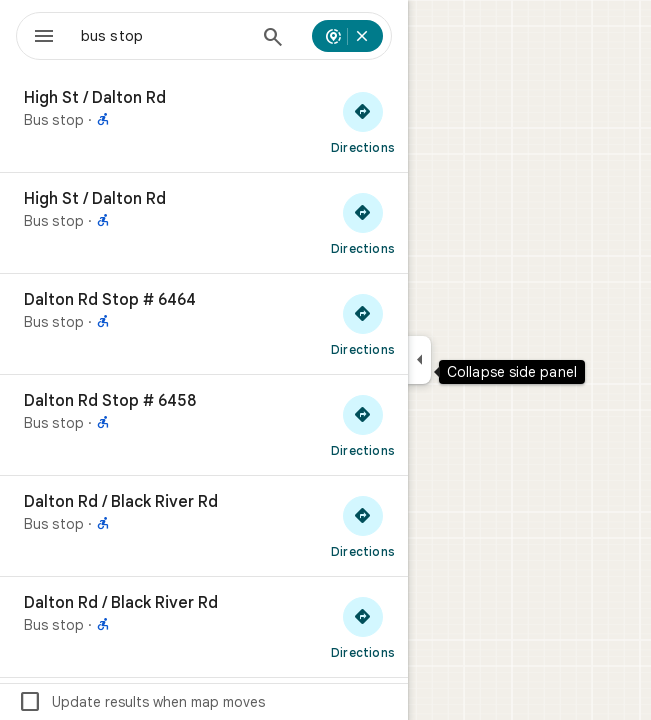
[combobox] (164, 36)
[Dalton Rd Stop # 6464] (204, 324)
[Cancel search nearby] (362, 36)
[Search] (273, 39)
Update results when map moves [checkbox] (141, 702)
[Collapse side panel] (419, 360)
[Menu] (44, 38)
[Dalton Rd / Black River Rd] (204, 526)
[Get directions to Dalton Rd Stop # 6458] (363, 425)
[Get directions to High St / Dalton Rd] (363, 122)
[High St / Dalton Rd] (204, 122)
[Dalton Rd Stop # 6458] (204, 425)
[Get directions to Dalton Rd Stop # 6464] (363, 324)
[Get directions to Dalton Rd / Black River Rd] (363, 526)
